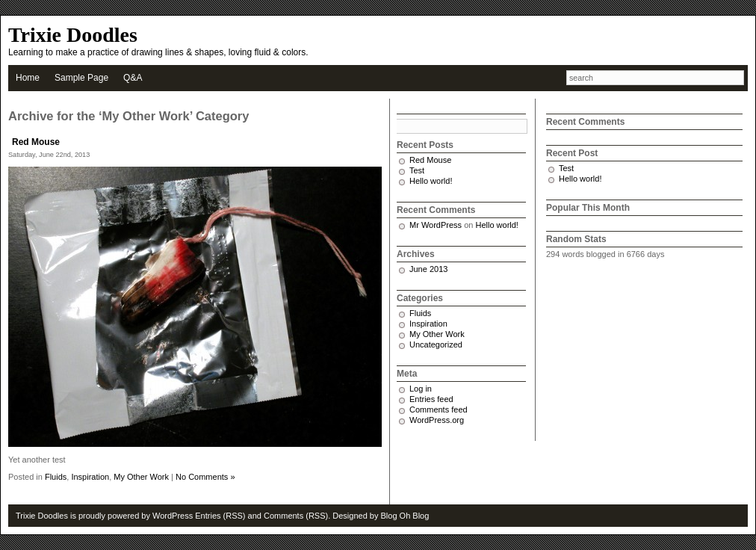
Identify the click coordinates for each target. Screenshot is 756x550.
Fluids (56, 477)
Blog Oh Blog (405, 516)
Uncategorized (436, 344)
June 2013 (428, 269)
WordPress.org (437, 420)
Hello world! (431, 181)
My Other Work (141, 477)
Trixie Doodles (73, 35)
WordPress (173, 516)
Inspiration (90, 477)
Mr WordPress (436, 225)
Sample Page (81, 78)
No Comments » (205, 477)
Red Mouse (36, 142)
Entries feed (431, 399)
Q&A (133, 78)
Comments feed (439, 410)
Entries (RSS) (220, 516)
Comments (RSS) (296, 516)
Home (28, 78)
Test (417, 170)
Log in (421, 389)
